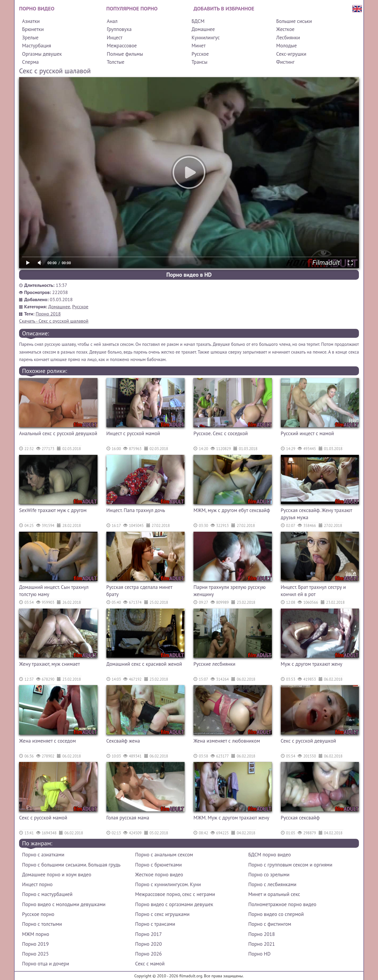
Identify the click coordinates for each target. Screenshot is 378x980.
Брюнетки (33, 29)
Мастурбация (37, 46)
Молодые (287, 46)
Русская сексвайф (300, 818)
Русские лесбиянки (214, 664)
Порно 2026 (148, 954)
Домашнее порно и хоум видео (57, 875)
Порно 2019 (35, 944)
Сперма (30, 62)
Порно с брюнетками (158, 865)
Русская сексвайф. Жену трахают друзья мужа (317, 514)
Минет (198, 46)
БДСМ (198, 21)
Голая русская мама (128, 818)
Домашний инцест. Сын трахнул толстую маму (54, 591)
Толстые (116, 62)
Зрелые (30, 38)
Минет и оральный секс (274, 894)
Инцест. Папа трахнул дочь (136, 510)
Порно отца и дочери (46, 964)
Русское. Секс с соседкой (221, 433)
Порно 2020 (148, 944)
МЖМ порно (36, 934)
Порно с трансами (155, 924)
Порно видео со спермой (276, 914)
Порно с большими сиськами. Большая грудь (71, 865)
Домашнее (203, 29)
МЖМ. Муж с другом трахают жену (231, 818)
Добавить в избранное (224, 8)
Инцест (115, 38)
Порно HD (260, 954)
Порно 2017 (148, 934)
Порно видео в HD (189, 275)
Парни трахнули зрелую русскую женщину (230, 591)
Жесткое (285, 29)
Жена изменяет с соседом (47, 741)
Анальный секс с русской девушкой (58, 433)
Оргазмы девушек (42, 54)
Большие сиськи (294, 21)
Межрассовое (122, 46)
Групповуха (119, 29)
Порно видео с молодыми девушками (64, 904)
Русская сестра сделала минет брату (139, 591)
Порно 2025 (35, 954)
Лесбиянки (288, 38)
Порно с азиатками (43, 855)
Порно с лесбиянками (272, 884)
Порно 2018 (48, 314)
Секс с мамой (150, 964)
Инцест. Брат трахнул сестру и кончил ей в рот (313, 591)
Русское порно (38, 914)
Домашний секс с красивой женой (144, 664)
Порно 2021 (262, 944)
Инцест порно (37, 884)
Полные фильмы (125, 54)
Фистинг (285, 62)
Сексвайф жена (123, 741)
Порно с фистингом (270, 924)
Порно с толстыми (42, 924)
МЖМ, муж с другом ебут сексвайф (232, 510)
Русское (200, 54)
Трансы (199, 62)
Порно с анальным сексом (164, 855)
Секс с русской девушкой (309, 741)
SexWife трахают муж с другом (53, 510)
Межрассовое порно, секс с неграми (175, 894)
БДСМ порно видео (270, 855)
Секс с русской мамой (43, 818)
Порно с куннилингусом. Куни (168, 884)
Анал (112, 21)
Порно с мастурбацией (47, 894)
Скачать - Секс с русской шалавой (54, 321)
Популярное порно (132, 8)
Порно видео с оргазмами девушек (174, 904)
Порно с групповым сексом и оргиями (290, 865)
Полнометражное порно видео (282, 904)
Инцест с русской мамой (133, 433)
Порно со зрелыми (269, 875)
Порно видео (37, 8)
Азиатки (31, 21)
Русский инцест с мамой (307, 433)
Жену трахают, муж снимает (49, 664)
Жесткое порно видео (159, 875)
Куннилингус (206, 38)
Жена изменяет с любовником (227, 741)
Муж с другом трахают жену (312, 664)
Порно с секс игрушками (162, 914)
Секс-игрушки (291, 54)
